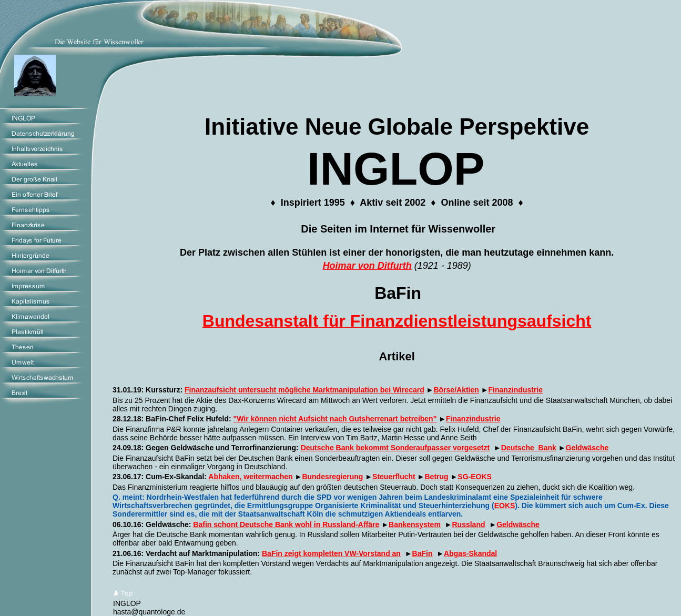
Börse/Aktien (456, 390)
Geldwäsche (587, 448)
